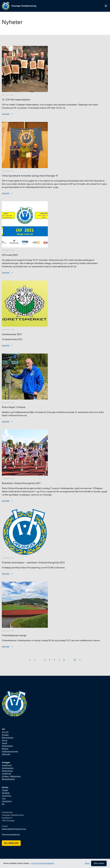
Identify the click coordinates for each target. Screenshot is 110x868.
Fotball (5, 790)
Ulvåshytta (6, 773)
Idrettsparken (8, 768)
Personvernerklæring (11, 834)
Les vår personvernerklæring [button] (42, 863)
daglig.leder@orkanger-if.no (14, 829)
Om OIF (5, 732)
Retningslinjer (8, 738)
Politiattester (7, 746)
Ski (3, 804)
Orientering (7, 801)
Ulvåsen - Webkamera (11, 776)
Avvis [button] (87, 863)
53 (75, 660)
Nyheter (5, 735)
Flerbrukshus (7, 771)
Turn (4, 798)
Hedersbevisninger (10, 751)
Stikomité (6, 754)
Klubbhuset (7, 765)
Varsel (4, 743)
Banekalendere (8, 779)
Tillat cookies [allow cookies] (99, 863)
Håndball (6, 793)
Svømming (6, 796)
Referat (5, 749)
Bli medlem (11, 843)
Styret (5, 740)
